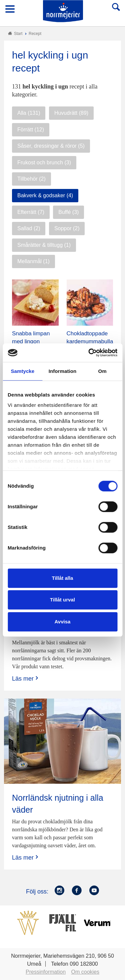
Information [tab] (63, 371)
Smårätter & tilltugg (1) (44, 245)
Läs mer (26, 678)
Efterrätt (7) (31, 212)
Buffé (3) (68, 212)
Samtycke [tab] (22, 371)
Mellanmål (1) (33, 261)
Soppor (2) (67, 228)
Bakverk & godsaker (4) (45, 195)
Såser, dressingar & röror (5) (51, 146)
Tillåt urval (62, 600)
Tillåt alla (63, 578)
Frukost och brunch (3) (44, 163)
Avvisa (63, 622)
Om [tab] (102, 371)
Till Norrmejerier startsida (63, 11)
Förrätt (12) (31, 130)
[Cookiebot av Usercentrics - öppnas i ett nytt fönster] (89, 353)
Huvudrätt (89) (71, 113)
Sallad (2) (29, 228)
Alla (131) (29, 113)
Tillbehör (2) (31, 179)
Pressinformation (46, 972)
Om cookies (85, 972)
